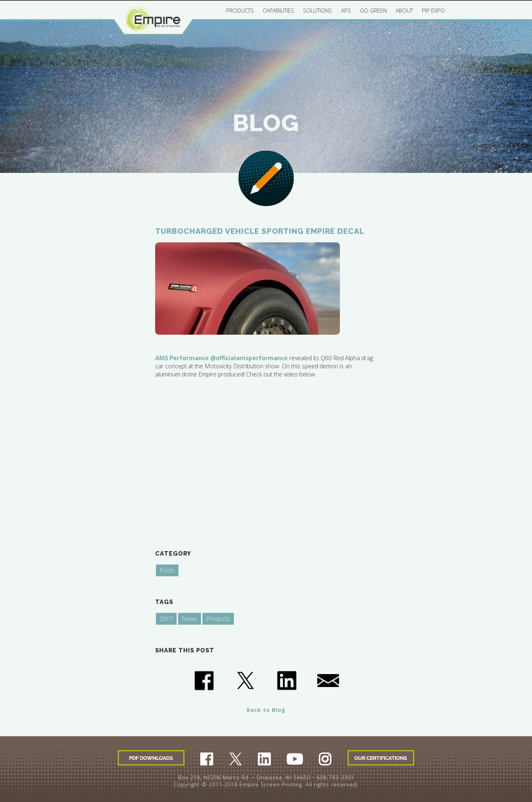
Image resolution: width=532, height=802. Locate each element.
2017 (166, 619)
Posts (167, 570)
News (190, 619)
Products (218, 619)
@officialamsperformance (249, 358)
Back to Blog (266, 710)
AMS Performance (182, 358)
